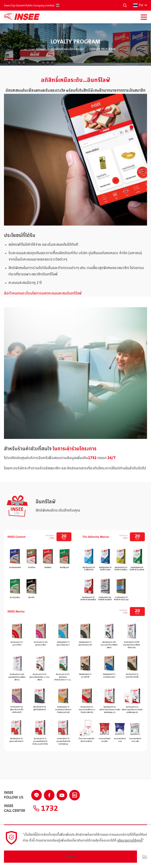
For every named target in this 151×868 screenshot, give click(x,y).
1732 (45, 808)
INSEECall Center (15, 808)
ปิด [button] (145, 857)
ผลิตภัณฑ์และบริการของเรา (68, 49)
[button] (125, 5)
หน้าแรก (41, 49)
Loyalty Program (102, 49)
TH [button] (138, 5)
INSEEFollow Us (14, 795)
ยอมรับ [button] (71, 857)
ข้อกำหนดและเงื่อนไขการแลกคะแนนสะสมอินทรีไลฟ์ (43, 293)
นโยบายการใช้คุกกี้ (130, 840)
